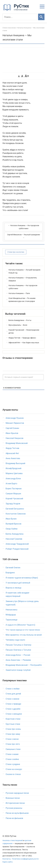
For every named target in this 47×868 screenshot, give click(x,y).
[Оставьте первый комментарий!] (23, 377)
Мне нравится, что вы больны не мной (24, 635)
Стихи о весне (12, 739)
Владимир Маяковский (17, 443)
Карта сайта (8, 862)
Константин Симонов (16, 514)
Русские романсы (14, 808)
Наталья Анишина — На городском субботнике (23, 287)
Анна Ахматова (13, 458)
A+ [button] (27, 76)
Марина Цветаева (14, 473)
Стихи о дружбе (13, 709)
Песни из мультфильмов (17, 813)
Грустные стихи (13, 724)
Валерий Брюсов (13, 524)
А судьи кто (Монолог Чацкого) (20, 625)
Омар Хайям (12, 529)
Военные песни (13, 798)
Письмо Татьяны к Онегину (18, 645)
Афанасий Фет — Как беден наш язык (24, 343)
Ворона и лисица (13, 588)
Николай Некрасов (14, 438)
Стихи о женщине (14, 714)
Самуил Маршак (13, 494)
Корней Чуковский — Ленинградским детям (24, 331)
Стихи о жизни (12, 699)
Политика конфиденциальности (25, 859)
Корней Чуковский (14, 499)
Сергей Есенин (12, 428)
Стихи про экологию (16, 252)
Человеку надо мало (15, 640)
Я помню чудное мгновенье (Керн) (22, 578)
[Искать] (41, 17)
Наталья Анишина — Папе (19, 293)
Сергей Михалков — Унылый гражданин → (24, 236)
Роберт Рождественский (17, 549)
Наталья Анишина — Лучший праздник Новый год (25, 271)
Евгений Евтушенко (15, 509)
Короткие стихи (13, 719)
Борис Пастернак (14, 489)
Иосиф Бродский (13, 468)
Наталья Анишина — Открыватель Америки (23, 279)
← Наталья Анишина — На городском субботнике (24, 227)
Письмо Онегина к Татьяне (18, 650)
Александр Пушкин (15, 418)
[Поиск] (20, 17)
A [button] (19, 76)
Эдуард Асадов (13, 504)
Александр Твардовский (17, 544)
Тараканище (11, 620)
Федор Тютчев (12, 448)
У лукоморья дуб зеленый (18, 583)
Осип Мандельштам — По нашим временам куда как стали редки (22, 300)
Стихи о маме (12, 754)
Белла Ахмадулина (15, 534)
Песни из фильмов (14, 818)
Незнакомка (11, 610)
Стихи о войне (12, 759)
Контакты (7, 859)
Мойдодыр (11, 615)
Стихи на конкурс (14, 769)
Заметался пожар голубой (18, 670)
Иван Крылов (12, 433)
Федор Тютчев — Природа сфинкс (22, 338)
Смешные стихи (13, 749)
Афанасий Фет (12, 453)
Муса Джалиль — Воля (18, 325)
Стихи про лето (13, 744)
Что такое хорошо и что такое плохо (23, 630)
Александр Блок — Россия (18, 655)
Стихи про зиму (13, 734)
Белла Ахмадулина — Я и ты (20, 320)
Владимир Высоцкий (15, 463)
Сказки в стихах (13, 774)
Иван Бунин (11, 519)
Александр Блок (13, 479)
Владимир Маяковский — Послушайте (24, 665)
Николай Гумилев (14, 539)
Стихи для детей (13, 694)
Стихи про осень (13, 729)
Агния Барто (11, 484)
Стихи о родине (13, 764)
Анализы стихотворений (13, 841)
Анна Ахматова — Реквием (18, 660)
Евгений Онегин (13, 568)
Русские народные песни (17, 793)
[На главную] (17, 10)
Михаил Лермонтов (15, 423)
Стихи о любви (13, 689)
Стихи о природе (13, 704)
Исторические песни (15, 803)
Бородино (10, 573)
